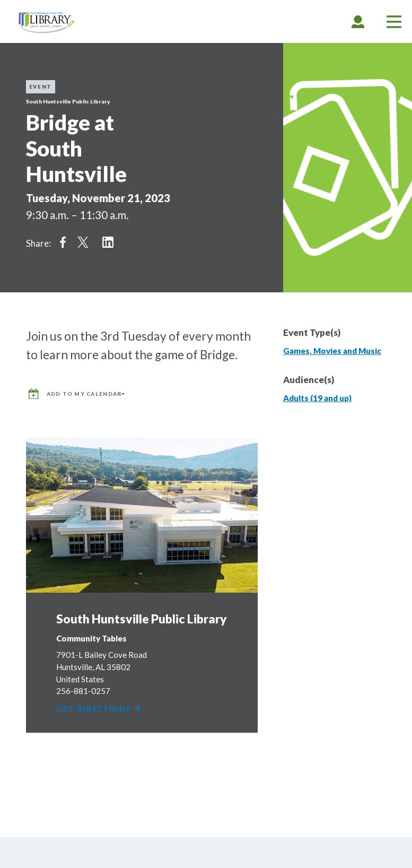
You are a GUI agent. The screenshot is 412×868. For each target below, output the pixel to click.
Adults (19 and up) (317, 398)
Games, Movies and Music (332, 351)
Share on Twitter (83, 242)
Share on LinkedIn (108, 242)
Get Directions (99, 708)
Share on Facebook (63, 242)
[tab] (358, 21)
